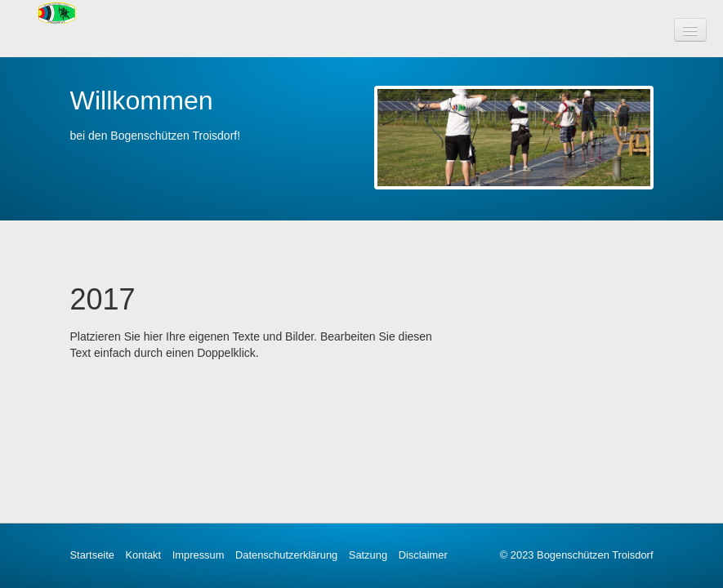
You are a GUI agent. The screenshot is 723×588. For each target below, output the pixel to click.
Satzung (368, 555)
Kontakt (143, 555)
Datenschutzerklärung (286, 555)
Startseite (92, 555)
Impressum (199, 555)
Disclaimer (423, 555)
